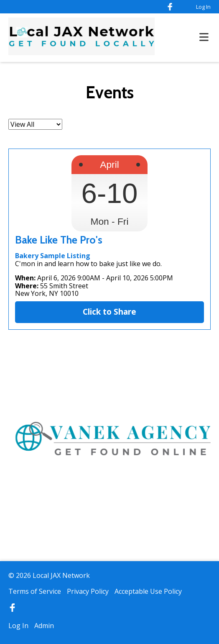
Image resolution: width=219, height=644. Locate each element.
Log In (203, 7)
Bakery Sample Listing (53, 256)
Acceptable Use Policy (148, 591)
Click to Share (109, 312)
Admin (44, 626)
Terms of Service (35, 591)
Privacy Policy (88, 591)
